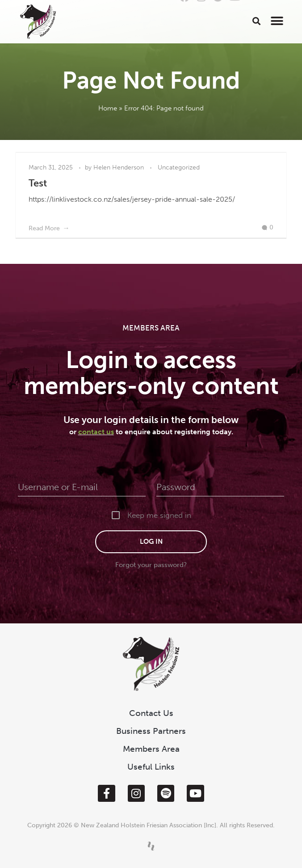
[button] (257, 21)
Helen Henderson (120, 167)
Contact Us (151, 713)
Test (38, 183)
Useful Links (151, 767)
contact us (96, 432)
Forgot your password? (151, 565)
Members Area (151, 749)
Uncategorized (179, 167)
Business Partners (151, 731)
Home (108, 108)
